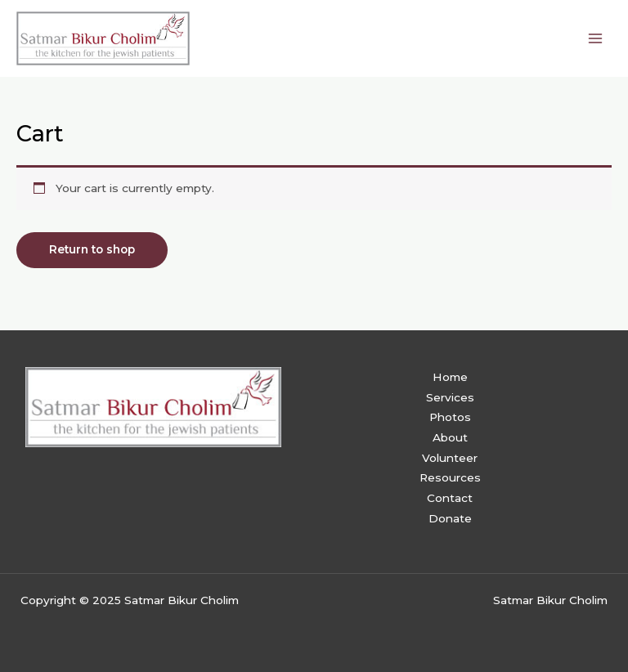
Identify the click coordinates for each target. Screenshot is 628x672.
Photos (450, 417)
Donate (450, 518)
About (450, 437)
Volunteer (450, 458)
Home (450, 377)
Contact (450, 498)
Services (450, 397)
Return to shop (92, 249)
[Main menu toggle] (596, 38)
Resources (450, 477)
